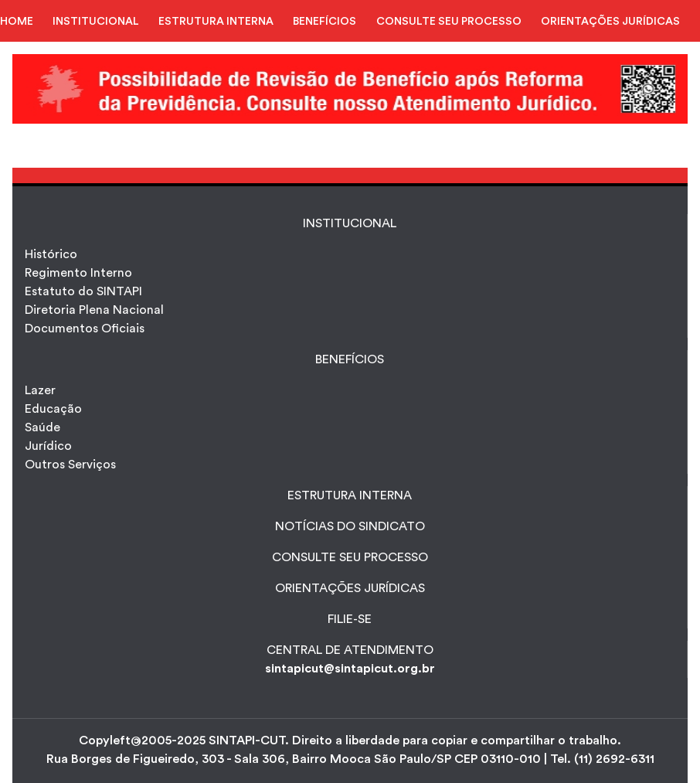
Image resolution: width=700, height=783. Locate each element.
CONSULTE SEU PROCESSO (449, 22)
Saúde (42, 427)
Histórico (51, 254)
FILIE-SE (350, 619)
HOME (17, 22)
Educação (53, 409)
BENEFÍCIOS (325, 22)
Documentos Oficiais (85, 329)
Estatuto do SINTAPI (83, 291)
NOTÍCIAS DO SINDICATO (350, 526)
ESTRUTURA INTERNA (216, 22)
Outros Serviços (70, 465)
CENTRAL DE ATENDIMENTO (350, 650)
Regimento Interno (78, 273)
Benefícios (350, 359)
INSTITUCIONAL (96, 22)
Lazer (40, 390)
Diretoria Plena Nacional (94, 310)
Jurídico (48, 446)
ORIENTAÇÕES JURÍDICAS (610, 22)
